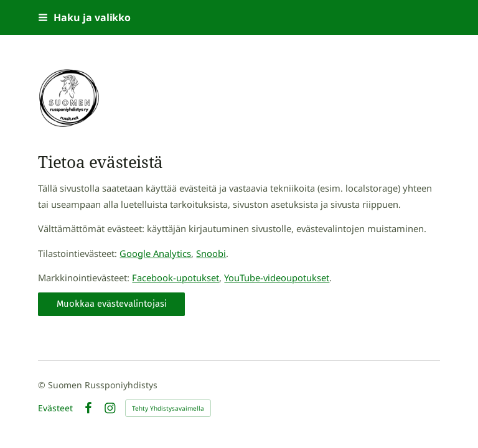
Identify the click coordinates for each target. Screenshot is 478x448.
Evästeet (55, 408)
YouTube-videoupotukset (277, 278)
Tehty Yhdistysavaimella (168, 408)
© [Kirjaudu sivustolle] (43, 385)
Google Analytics (155, 253)
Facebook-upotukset (176, 278)
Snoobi (211, 253)
